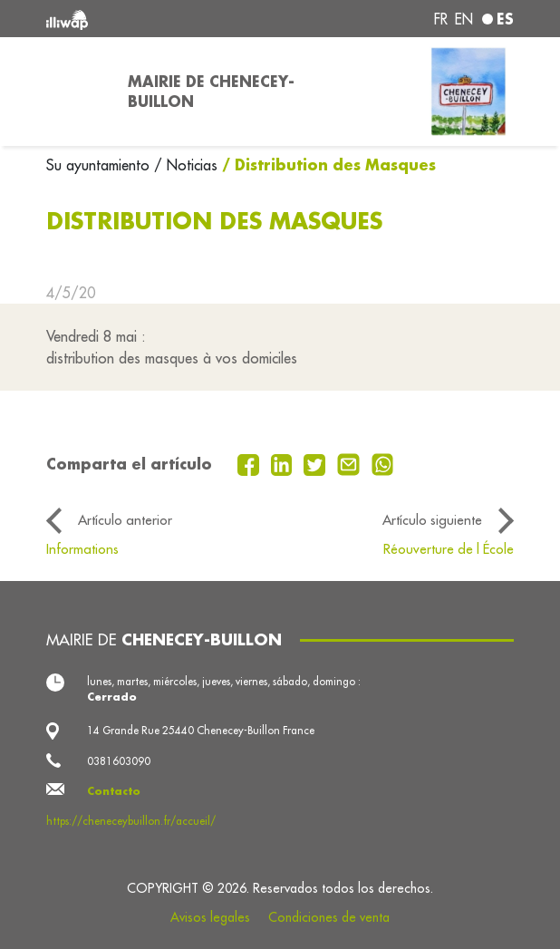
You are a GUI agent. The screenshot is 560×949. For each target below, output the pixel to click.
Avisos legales (210, 917)
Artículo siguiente (432, 520)
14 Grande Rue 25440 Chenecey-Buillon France (201, 730)
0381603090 (119, 761)
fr (441, 19)
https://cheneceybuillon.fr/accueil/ (131, 821)
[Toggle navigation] (76, 92)
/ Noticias (186, 165)
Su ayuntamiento (100, 165)
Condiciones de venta (329, 917)
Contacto (114, 791)
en (464, 19)
